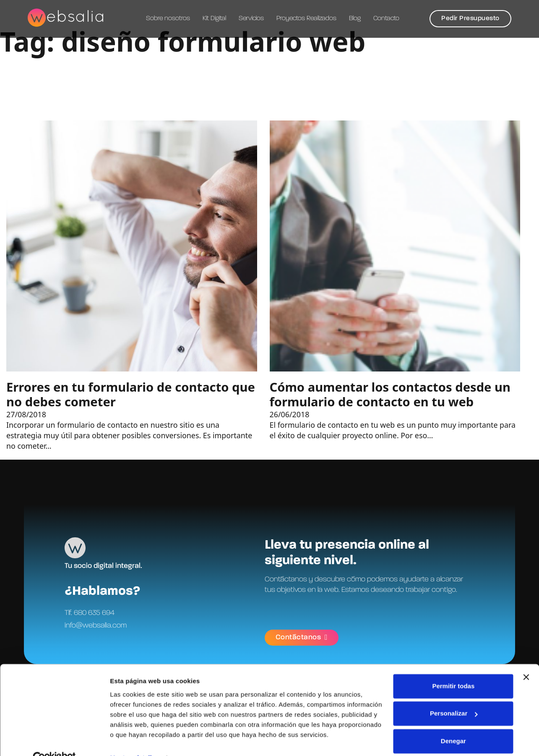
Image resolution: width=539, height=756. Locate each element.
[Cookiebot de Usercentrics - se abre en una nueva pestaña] (54, 740)
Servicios (251, 18)
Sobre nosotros (168, 18)
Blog (355, 18)
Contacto (386, 18)
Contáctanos (302, 637)
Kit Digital (214, 18)
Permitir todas (453, 668)
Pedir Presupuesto (470, 18)
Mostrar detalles (134, 739)
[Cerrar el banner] (526, 659)
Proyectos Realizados (306, 18)
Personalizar (454, 695)
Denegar (453, 723)
